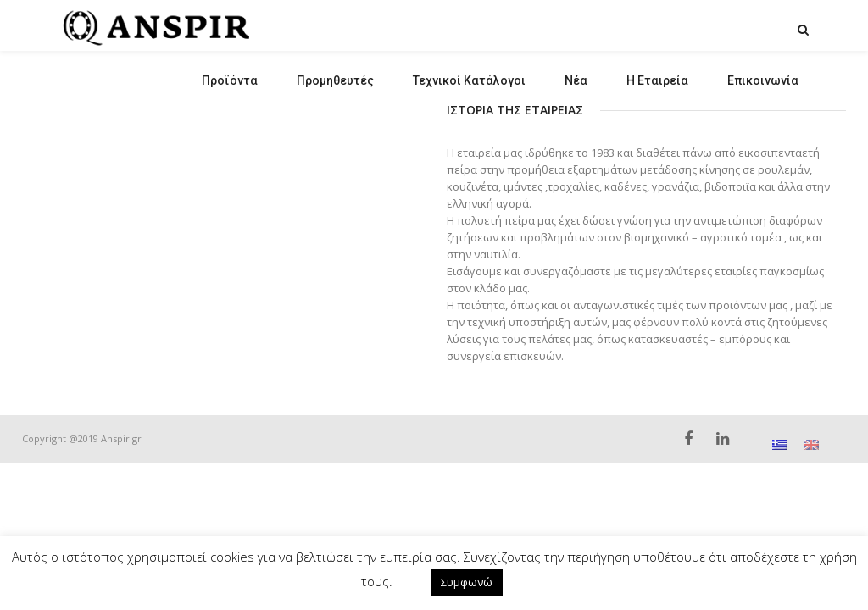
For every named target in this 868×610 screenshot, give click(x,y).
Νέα (576, 80)
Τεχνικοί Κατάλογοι (469, 80)
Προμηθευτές (335, 80)
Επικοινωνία (763, 80)
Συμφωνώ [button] (467, 582)
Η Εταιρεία (657, 80)
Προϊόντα (230, 80)
